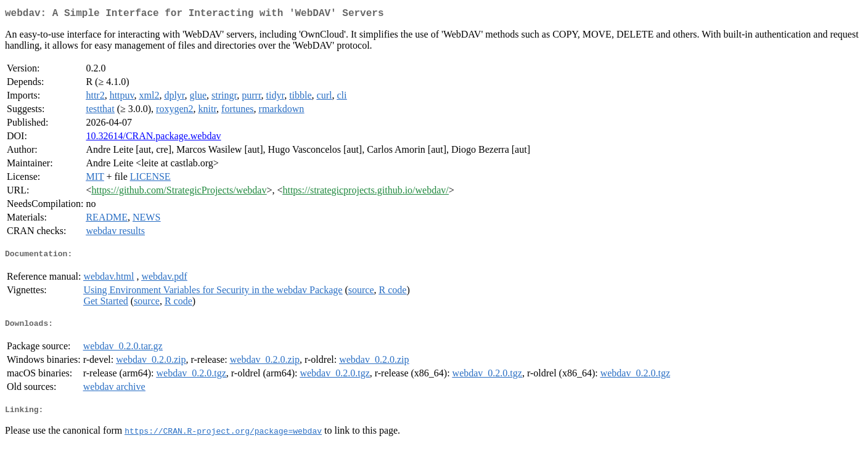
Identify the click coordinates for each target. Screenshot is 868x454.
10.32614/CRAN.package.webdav (153, 138)
